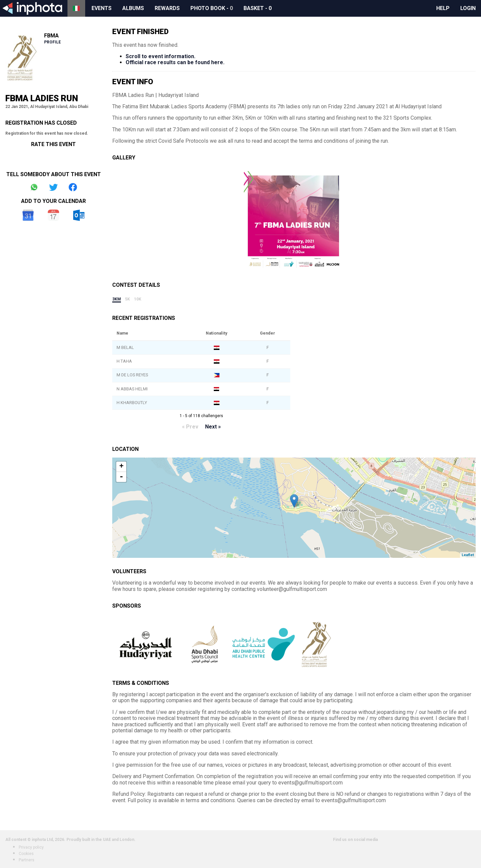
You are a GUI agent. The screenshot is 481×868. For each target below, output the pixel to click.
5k (127, 299)
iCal (53, 215)
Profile (52, 42)
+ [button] (121, 467)
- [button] (121, 477)
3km (117, 299)
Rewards (167, 8)
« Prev (190, 427)
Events (102, 8)
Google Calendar (28, 215)
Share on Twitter (53, 187)
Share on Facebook (73, 187)
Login (468, 8)
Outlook (79, 215)
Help (443, 8)
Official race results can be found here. (175, 62)
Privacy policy (31, 847)
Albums (133, 8)
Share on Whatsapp (34, 187)
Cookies (26, 854)
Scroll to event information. (161, 56)
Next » (213, 427)
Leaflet (468, 555)
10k (138, 299)
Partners (27, 860)
